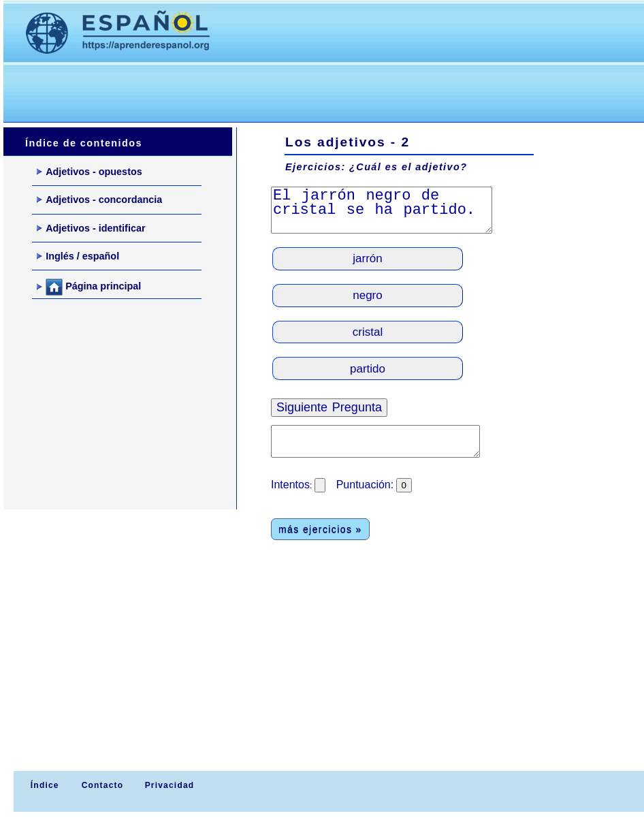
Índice (43, 785)
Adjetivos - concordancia (99, 200)
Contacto (103, 785)
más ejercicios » (320, 529)
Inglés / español (78, 256)
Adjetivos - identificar (91, 228)
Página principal (89, 287)
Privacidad (170, 785)
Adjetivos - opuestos (90, 172)
